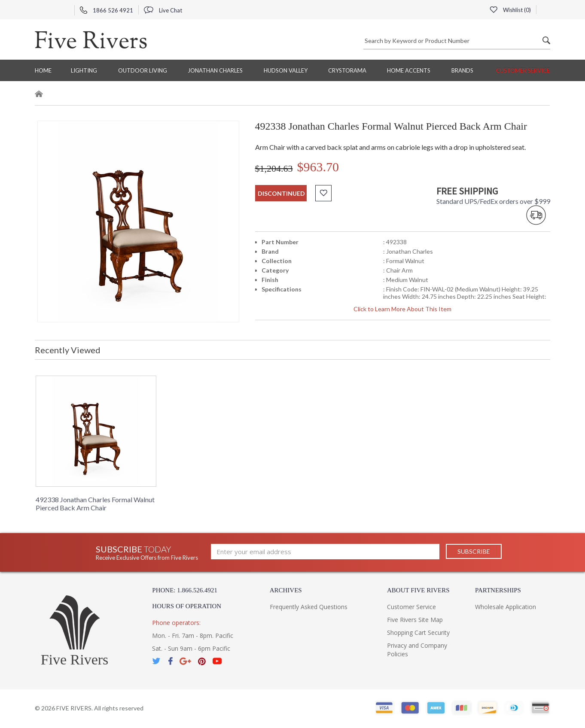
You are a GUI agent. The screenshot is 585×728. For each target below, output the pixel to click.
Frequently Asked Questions (309, 607)
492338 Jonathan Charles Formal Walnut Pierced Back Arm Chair (95, 504)
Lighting (84, 70)
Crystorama (347, 70)
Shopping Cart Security (418, 632)
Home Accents (409, 70)
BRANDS (462, 70)
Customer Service (523, 70)
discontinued (281, 193)
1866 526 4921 (107, 10)
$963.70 (318, 167)
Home (43, 70)
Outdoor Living (143, 70)
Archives (286, 590)
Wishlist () (510, 10)
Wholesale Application (506, 607)
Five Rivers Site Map (415, 620)
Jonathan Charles (215, 70)
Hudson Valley (286, 70)
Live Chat (163, 10)
